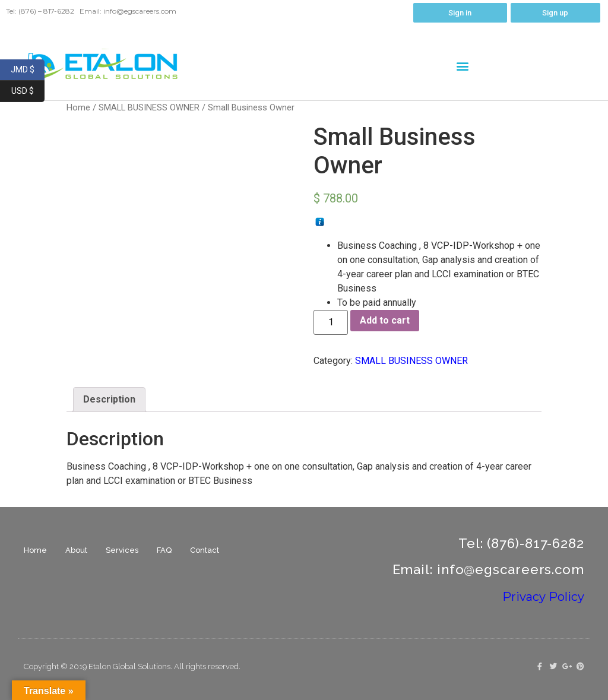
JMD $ (28, 70)
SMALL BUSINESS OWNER (149, 107)
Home (35, 550)
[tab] (109, 400)
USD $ (28, 91)
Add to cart (385, 320)
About (76, 550)
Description (109, 399)
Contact (205, 550)
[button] (463, 66)
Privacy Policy (543, 597)
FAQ (164, 550)
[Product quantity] (331, 322)
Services (122, 550)
